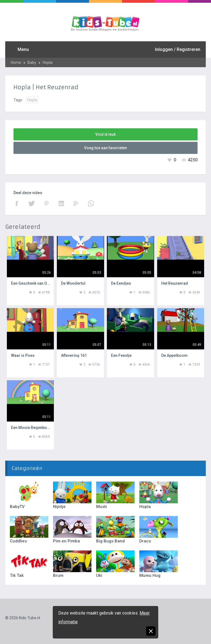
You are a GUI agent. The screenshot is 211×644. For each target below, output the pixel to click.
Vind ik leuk (105, 134)
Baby (32, 63)
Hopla (48, 63)
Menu (23, 49)
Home (16, 63)
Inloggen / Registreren (178, 49)
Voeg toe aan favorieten (105, 148)
